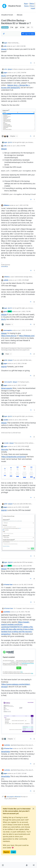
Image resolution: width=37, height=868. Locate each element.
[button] (3, 865)
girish (5, 311)
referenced (17, 797)
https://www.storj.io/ (9, 336)
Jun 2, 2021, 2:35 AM (20, 363)
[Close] (33, 809)
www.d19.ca (5, 266)
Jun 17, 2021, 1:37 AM (20, 773)
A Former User (8, 585)
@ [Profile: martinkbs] (6, 752)
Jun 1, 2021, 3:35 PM (19, 46)
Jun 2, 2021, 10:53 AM (20, 446)
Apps (26, 4)
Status (32, 4)
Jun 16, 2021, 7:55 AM (23, 612)
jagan (6, 43)
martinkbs (7, 612)
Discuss (5, 27)
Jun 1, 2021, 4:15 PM (19, 146)
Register (7, 852)
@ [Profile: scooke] (5, 449)
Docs (32, 6)
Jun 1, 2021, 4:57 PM (22, 205)
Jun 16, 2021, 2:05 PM (26, 748)
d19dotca (6, 205)
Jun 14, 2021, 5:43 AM (20, 507)
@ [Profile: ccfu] (4, 76)
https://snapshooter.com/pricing (14, 457)
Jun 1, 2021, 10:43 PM (25, 330)
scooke (6, 420)
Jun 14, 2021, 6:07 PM (25, 566)
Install (33, 8)
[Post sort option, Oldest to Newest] (4, 34)
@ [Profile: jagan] (4, 49)
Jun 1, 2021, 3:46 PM (20, 73)
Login (13, 852)
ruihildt (6, 280)
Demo (26, 6)
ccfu (5, 46)
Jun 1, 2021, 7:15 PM (24, 311)
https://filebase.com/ (27, 336)
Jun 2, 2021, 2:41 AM (20, 385)
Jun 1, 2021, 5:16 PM (21, 280)
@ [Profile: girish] (4, 367)
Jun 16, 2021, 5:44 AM (26, 585)
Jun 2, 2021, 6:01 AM (21, 420)
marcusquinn (8, 330)
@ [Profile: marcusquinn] (7, 388)
